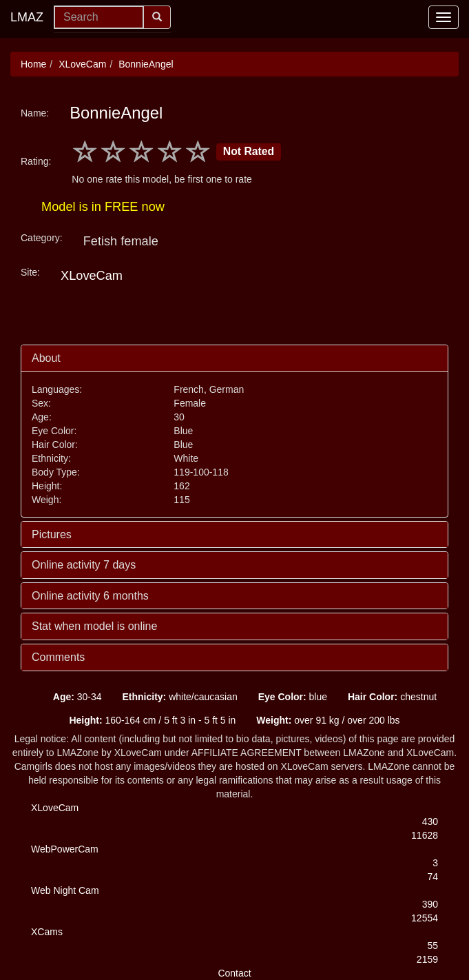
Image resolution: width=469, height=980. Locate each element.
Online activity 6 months (90, 596)
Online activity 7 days (84, 565)
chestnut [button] (392, 697)
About (46, 358)
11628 (425, 835)
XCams (47, 932)
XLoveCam (82, 64)
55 (432, 946)
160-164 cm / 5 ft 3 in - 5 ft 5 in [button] (152, 720)
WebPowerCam (65, 849)
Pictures (52, 534)
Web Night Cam (65, 890)
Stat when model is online (94, 626)
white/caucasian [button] (179, 697)
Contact (234, 973)
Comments (58, 657)
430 (430, 821)
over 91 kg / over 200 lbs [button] (328, 720)
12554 (425, 918)
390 (430, 904)
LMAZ (27, 17)
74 (432, 877)
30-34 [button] (77, 697)
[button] (32, 697)
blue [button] (293, 697)
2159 (427, 959)
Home (33, 64)
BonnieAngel (146, 64)
